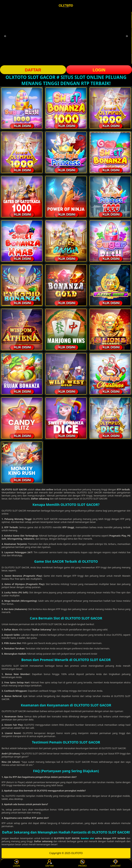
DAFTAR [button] (33, 70)
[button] (5, 36)
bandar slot (88, 838)
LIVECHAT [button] (116, 863)
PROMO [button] (83, 863)
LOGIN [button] (99, 70)
